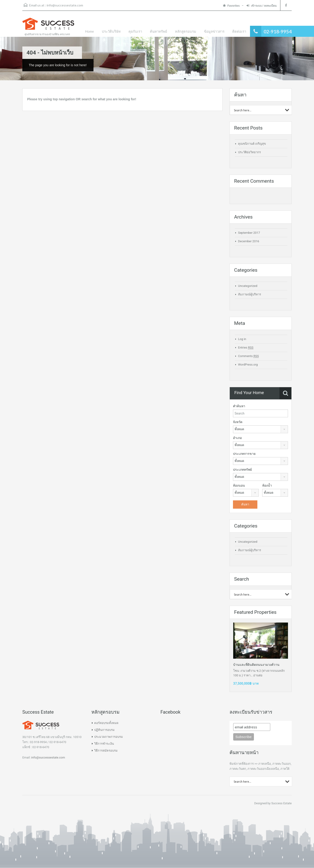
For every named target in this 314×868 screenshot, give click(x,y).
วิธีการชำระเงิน (104, 744)
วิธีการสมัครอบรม (106, 751)
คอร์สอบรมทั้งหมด (106, 723)
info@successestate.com (65, 5)
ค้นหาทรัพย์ (158, 31)
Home (89, 31)
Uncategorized (248, 286)
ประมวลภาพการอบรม (109, 737)
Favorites (231, 6)
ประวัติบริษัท (111, 31)
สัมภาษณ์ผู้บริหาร (250, 294)
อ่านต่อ (258, 675)
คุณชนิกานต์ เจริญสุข (252, 144)
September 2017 (249, 233)
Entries (246, 348)
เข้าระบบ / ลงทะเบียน (262, 6)
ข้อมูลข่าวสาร (214, 31)
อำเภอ (237, 438)
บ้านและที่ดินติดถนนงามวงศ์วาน (256, 665)
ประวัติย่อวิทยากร (249, 152)
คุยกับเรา (135, 31)
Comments (248, 356)
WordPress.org (248, 365)
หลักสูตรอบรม (186, 31)
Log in (242, 339)
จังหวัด (238, 422)
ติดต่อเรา (239, 31)
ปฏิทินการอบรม (104, 730)
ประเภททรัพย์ (242, 470)
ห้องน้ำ (267, 485)
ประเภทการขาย (244, 454)
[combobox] (260, 429)
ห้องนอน (239, 485)
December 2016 (249, 241)
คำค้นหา (239, 406)
